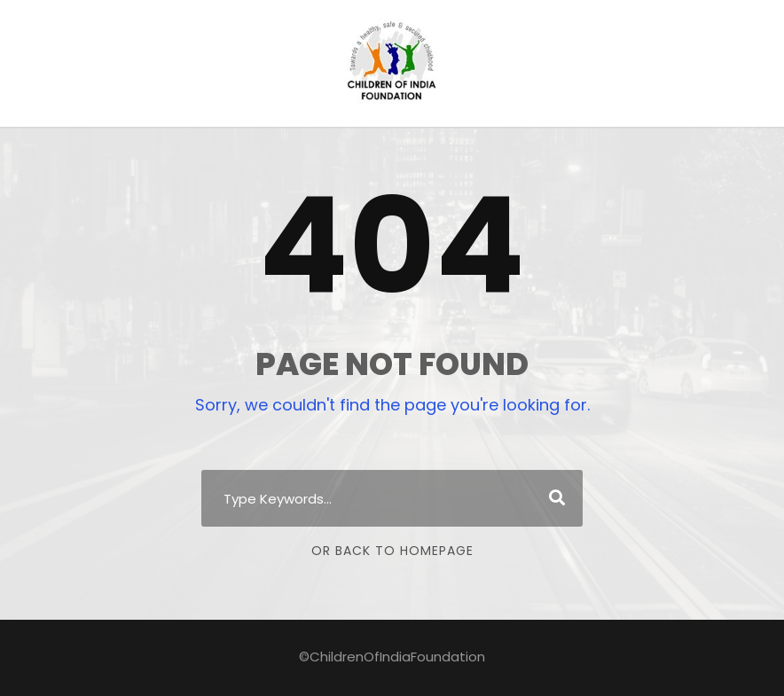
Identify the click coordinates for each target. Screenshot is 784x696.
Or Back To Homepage (392, 551)
